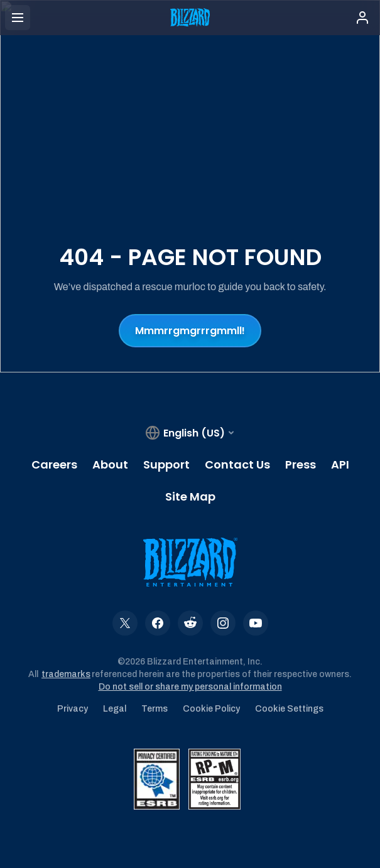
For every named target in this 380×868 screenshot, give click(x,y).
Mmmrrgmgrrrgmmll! (190, 331)
